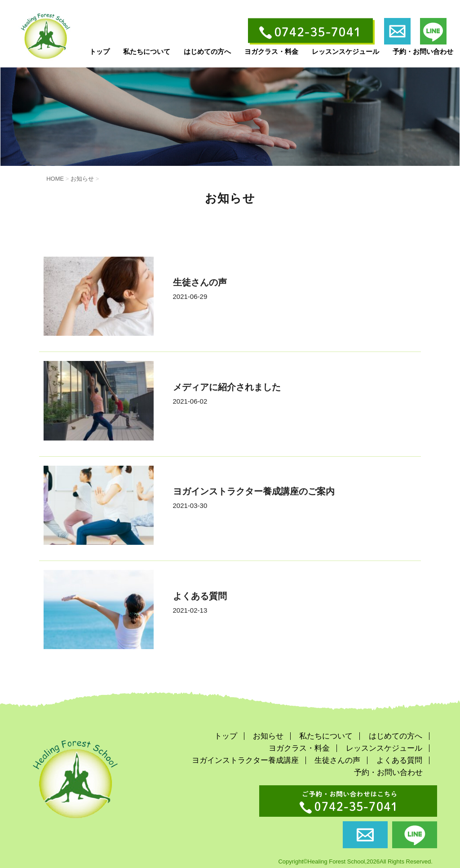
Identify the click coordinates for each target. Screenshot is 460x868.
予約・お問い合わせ (423, 51)
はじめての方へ (207, 51)
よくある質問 (200, 596)
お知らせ (268, 736)
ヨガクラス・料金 (271, 51)
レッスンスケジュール (345, 51)
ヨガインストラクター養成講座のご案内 (254, 491)
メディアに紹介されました (227, 387)
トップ (100, 51)
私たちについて (147, 51)
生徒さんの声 (200, 282)
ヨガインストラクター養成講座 (245, 760)
